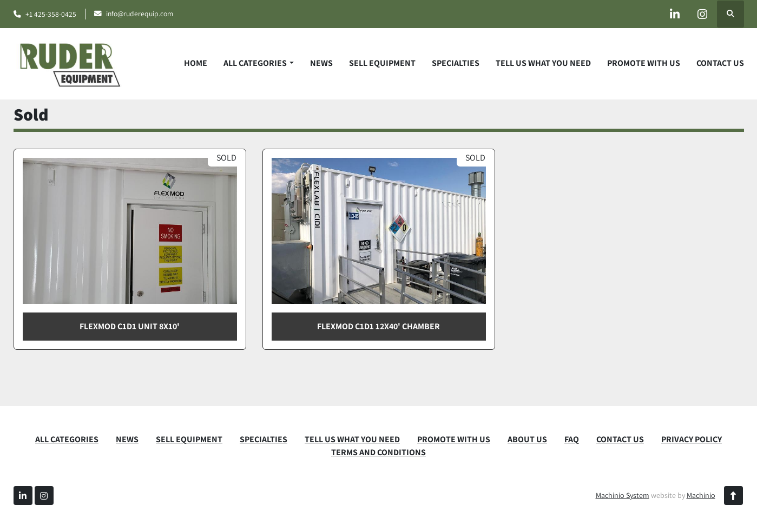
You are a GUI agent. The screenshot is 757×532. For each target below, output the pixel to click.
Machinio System (623, 495)
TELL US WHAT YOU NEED (543, 63)
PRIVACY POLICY (692, 439)
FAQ (572, 439)
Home (196, 63)
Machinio (701, 495)
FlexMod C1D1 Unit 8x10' (130, 326)
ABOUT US (527, 439)
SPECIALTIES (456, 63)
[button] (258, 63)
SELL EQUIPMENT (382, 63)
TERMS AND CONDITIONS (378, 452)
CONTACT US (720, 63)
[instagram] (702, 14)
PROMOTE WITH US (644, 63)
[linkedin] (675, 14)
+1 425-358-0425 (51, 14)
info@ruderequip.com (140, 14)
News (321, 63)
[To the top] (733, 496)
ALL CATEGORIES (255, 63)
